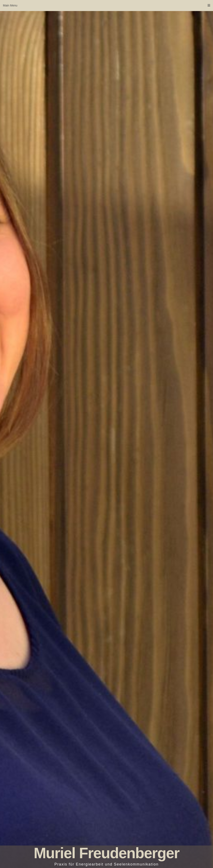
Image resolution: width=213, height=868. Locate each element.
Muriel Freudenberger (106, 853)
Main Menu (106, 5)
